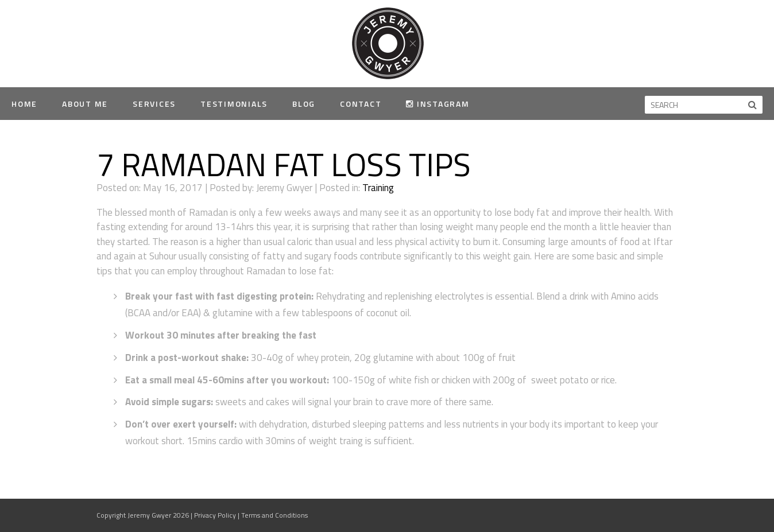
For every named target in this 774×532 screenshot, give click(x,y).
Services (154, 104)
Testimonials (234, 104)
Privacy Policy (215, 515)
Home (24, 104)
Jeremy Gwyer (387, 43)
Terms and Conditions (274, 515)
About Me (85, 104)
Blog (304, 104)
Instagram (438, 104)
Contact (361, 104)
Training (378, 188)
